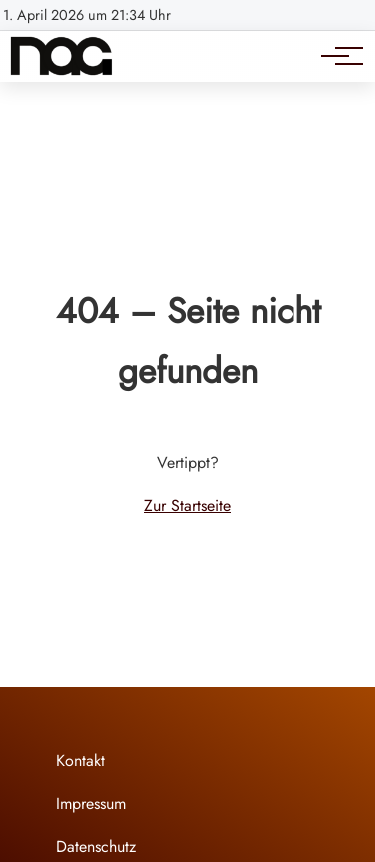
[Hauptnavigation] (335, 56)
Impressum (91, 803)
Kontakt (80, 760)
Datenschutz (96, 846)
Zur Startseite (187, 505)
